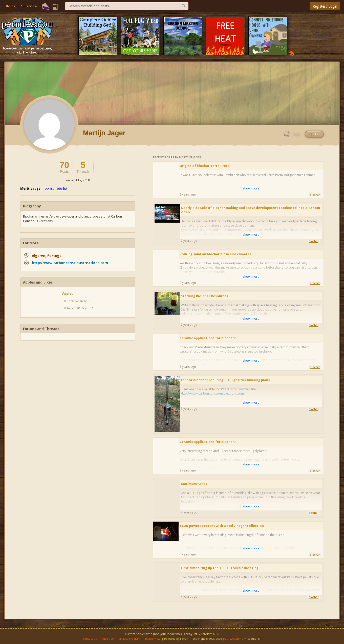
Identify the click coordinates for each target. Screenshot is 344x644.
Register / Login (325, 6)
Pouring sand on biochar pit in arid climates (216, 254)
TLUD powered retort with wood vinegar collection (222, 526)
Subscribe (29, 6)
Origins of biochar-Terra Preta (205, 166)
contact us (90, 639)
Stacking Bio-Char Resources (205, 296)
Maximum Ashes (194, 484)
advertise (107, 639)
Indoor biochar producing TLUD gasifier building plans (225, 380)
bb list (49, 189)
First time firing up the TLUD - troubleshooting (220, 568)
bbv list (62, 189)
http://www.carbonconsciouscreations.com (70, 263)
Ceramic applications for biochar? (208, 338)
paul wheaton (232, 639)
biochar (315, 195)
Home (11, 6)
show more (251, 188)
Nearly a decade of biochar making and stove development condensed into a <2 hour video (251, 210)
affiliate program (130, 639)
